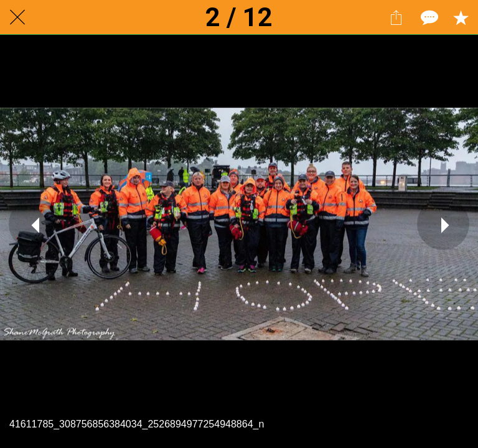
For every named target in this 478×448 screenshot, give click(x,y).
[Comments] (428, 17)
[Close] (17, 17)
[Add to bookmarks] (461, 17)
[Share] (396, 17)
